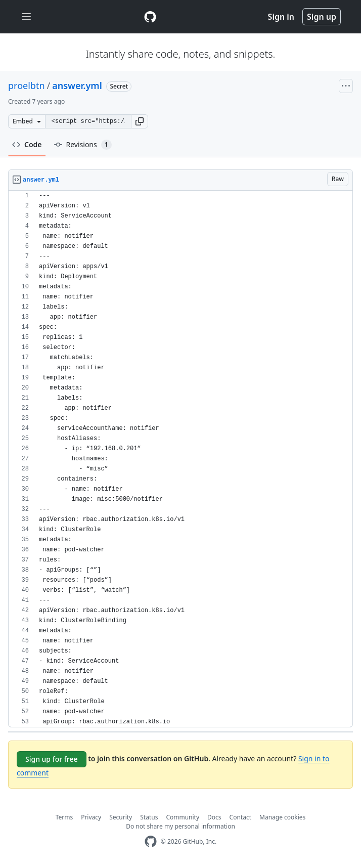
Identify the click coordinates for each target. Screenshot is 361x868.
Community (183, 817)
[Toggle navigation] (26, 17)
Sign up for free (52, 759)
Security (121, 817)
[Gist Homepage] (150, 17)
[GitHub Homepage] (151, 841)
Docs (214, 817)
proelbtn (27, 85)
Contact (240, 817)
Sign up (322, 17)
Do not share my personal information (180, 826)
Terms (64, 817)
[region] (180, 459)
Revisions (83, 145)
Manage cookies (282, 817)
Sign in (281, 17)
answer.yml (77, 85)
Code (27, 144)
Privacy (91, 817)
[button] (140, 121)
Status (149, 817)
